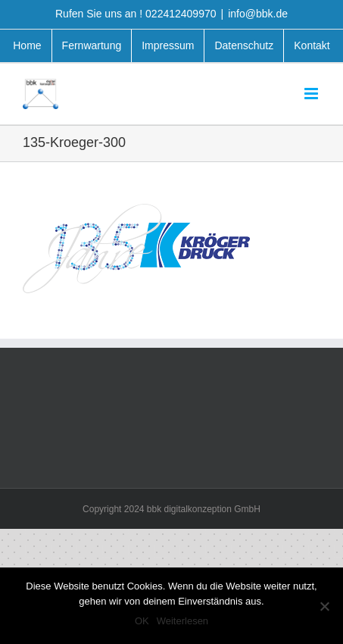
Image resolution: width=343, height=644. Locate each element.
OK (142, 621)
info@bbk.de (258, 14)
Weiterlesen (182, 621)
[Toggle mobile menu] (312, 94)
